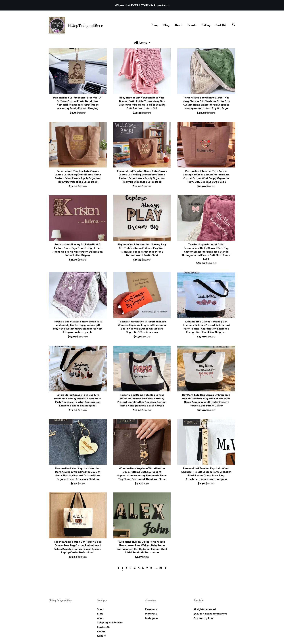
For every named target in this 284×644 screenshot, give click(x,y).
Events (192, 25)
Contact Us (104, 627)
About (178, 25)
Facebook (151, 609)
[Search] (234, 25)
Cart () (221, 25)
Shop (155, 25)
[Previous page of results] (119, 568)
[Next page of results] (166, 568)
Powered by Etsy (203, 618)
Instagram (152, 618)
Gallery (206, 25)
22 (161, 568)
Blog (166, 25)
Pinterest (151, 613)
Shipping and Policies (110, 622)
